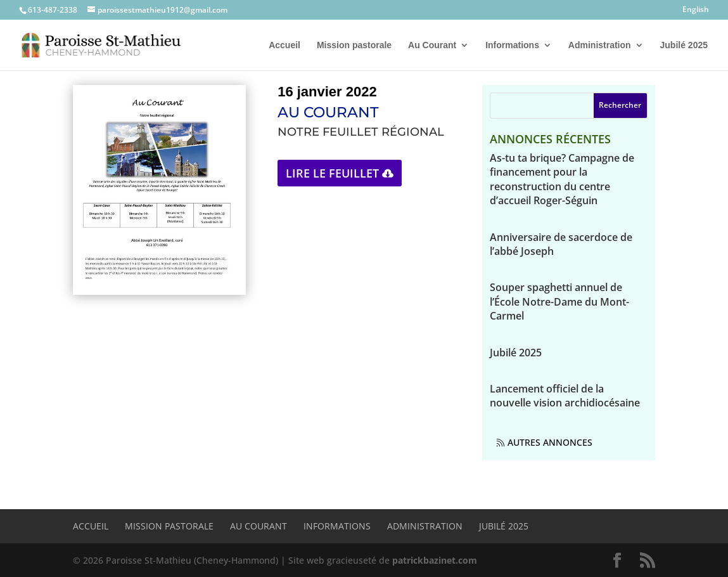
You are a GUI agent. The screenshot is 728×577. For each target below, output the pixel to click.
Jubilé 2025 (684, 45)
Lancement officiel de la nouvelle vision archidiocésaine (565, 396)
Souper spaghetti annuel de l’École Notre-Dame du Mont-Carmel (559, 301)
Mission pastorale (354, 45)
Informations (512, 45)
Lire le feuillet (332, 173)
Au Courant (432, 45)
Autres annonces (550, 442)
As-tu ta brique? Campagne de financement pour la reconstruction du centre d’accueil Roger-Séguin (562, 179)
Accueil (284, 45)
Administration (600, 45)
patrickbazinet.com (435, 560)
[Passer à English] (696, 12)
